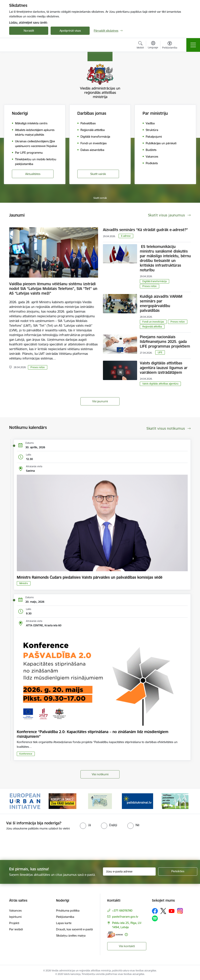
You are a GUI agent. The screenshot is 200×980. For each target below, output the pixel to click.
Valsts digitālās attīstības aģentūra (160, 384)
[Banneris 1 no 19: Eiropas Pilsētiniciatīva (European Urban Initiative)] (25, 801)
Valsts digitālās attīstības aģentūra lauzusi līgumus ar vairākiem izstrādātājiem (164, 368)
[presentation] (33, 846)
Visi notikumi (100, 774)
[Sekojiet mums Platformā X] (163, 911)
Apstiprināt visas (70, 31)
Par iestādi (16, 929)
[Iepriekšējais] (16, 801)
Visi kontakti (127, 946)
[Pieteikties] (178, 872)
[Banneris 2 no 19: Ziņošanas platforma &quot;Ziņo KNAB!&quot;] (62, 801)
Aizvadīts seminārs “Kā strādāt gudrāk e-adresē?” (145, 230)
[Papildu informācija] (126, 935)
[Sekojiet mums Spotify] (155, 918)
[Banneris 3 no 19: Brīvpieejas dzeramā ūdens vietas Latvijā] (100, 801)
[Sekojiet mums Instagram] (180, 911)
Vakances (15, 911)
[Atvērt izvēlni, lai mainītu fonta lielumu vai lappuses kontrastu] (170, 46)
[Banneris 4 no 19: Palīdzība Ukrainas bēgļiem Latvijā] (137, 801)
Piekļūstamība (65, 917)
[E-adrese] (115, 935)
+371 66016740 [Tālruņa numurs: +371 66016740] (122, 911)
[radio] (85, 825)
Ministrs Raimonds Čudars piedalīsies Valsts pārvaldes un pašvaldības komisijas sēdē (90, 577)
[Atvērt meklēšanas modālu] (140, 46)
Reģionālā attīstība (152, 327)
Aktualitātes (33, 174)
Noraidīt (29, 31)
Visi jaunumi (100, 401)
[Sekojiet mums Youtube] (172, 911)
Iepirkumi (15, 917)
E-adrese (126, 236)
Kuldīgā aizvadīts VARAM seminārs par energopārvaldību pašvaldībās (161, 303)
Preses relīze (38, 367)
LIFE (160, 352)
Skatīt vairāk (98, 174)
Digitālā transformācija (154, 281)
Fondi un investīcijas (153, 322)
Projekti (14, 923)
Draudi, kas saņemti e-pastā (74, 929)
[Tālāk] (184, 801)
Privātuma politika (68, 911)
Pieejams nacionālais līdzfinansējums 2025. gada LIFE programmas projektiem (165, 342)
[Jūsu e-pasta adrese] (129, 872)
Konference (26, 754)
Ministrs (24, 583)
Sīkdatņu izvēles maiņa (71, 936)
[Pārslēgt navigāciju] (193, 45)
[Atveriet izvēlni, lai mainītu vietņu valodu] (153, 45)
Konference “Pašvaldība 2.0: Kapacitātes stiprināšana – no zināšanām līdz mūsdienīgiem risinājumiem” (93, 734)
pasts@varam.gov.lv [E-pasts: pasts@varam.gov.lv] (125, 917)
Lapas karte (64, 923)
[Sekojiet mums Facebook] (155, 911)
